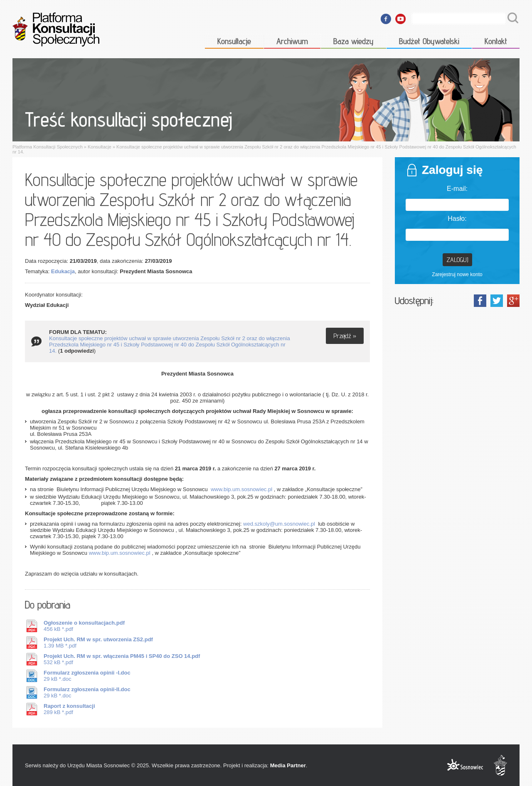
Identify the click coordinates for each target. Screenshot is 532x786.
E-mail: (457, 189)
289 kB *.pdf (69, 709)
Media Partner (288, 765)
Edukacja (63, 271)
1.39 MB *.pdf (98, 643)
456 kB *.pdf (84, 626)
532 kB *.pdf (122, 659)
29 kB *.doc (87, 676)
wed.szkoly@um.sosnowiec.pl (279, 524)
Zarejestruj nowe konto (457, 274)
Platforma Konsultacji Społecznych (48, 147)
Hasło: (457, 219)
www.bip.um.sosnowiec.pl (241, 489)
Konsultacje (234, 41)
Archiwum (292, 41)
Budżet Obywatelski (429, 41)
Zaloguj (457, 260)
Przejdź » (345, 336)
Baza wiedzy (353, 41)
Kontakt (496, 41)
